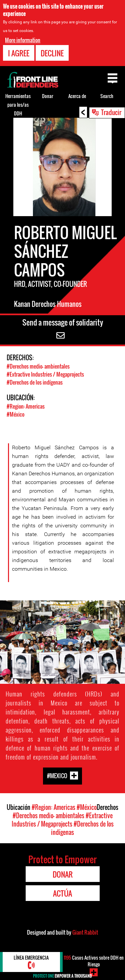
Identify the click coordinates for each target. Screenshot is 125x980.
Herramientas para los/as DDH (18, 105)
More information (23, 40)
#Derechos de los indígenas (35, 382)
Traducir (111, 112)
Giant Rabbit (85, 932)
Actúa (62, 893)
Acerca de (77, 96)
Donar (48, 96)
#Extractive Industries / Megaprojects (45, 374)
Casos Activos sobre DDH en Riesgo (94, 961)
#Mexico (57, 775)
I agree (19, 53)
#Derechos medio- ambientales (38, 366)
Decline (52, 53)
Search (107, 96)
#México (15, 414)
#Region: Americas (26, 406)
